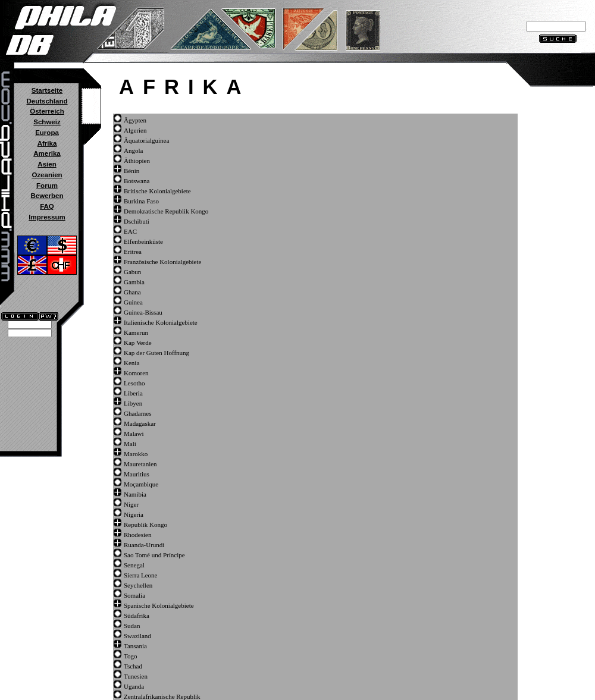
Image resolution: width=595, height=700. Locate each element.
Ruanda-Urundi (144, 545)
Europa (47, 133)
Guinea (133, 302)
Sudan (132, 626)
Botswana (137, 181)
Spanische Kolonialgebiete (159, 605)
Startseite (47, 90)
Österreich (47, 111)
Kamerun (136, 332)
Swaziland (137, 636)
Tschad (133, 666)
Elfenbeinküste (143, 241)
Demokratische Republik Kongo (166, 211)
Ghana (132, 292)
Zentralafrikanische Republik (162, 696)
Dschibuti (137, 221)
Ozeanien (47, 175)
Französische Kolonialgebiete (162, 262)
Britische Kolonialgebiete (157, 191)
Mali (130, 444)
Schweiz (47, 122)
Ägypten (135, 120)
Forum (47, 186)
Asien (47, 164)
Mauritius (137, 474)
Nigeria (134, 514)
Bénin (131, 171)
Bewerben (47, 196)
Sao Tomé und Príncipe (154, 555)
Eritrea (133, 252)
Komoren (136, 373)
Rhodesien (137, 535)
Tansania (135, 646)
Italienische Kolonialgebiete (161, 322)
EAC (130, 231)
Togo (130, 656)
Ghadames (137, 413)
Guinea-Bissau (143, 312)
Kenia (131, 363)
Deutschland (47, 101)
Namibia (135, 494)
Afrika (47, 143)
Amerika (47, 153)
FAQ (47, 206)
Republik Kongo (145, 525)
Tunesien (136, 676)
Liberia (133, 393)
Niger (131, 504)
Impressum (47, 217)
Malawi (134, 434)
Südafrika (137, 616)
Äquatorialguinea (146, 140)
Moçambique (141, 484)
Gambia (134, 282)
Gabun (132, 272)
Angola (133, 150)
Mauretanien (140, 464)
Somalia (134, 595)
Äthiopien (137, 161)
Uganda (134, 686)
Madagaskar (140, 423)
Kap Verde (138, 343)
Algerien (135, 130)
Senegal (134, 565)
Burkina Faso (141, 201)
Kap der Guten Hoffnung (156, 353)
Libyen (133, 403)
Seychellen (138, 585)
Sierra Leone (141, 575)
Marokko (136, 454)
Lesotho (134, 383)
